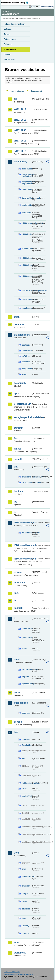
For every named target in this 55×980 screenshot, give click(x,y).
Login (33, 6)
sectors (25, 648)
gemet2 (18, 459)
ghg (16, 467)
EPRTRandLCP (22, 404)
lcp (16, 618)
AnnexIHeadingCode (27, 533)
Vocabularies (10, 49)
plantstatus (27, 637)
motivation (27, 213)
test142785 (27, 796)
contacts (26, 345)
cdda (17, 317)
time (24, 918)
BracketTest (27, 745)
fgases (18, 449)
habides (18, 491)
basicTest (26, 739)
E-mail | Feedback (12, 972)
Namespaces (10, 59)
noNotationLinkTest (27, 783)
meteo (25, 901)
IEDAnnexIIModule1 (23, 523)
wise (16, 942)
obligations (27, 369)
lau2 (16, 601)
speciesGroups (27, 684)
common (19, 324)
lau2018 (18, 608)
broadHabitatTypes (27, 670)
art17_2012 (20, 141)
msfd (17, 659)
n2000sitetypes (27, 265)
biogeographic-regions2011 (27, 183)
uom (16, 853)
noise (17, 692)
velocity (26, 926)
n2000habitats (27, 249)
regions (25, 677)
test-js (25, 789)
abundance (27, 169)
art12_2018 (20, 120)
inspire (18, 572)
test (16, 732)
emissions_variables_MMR (27, 477)
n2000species (27, 276)
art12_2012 (20, 109)
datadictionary (22, 335)
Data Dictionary (24, 19)
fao (16, 438)
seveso (18, 722)
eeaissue (26, 362)
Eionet (15, 19)
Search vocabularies (17, 91)
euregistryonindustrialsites (23, 417)
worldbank (20, 953)
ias (16, 502)
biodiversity (21, 162)
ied (16, 512)
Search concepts (37, 91)
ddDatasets (27, 350)
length (25, 893)
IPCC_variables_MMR (27, 482)
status (25, 374)
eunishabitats (27, 205)
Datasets (8, 29)
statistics (26, 909)
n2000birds (27, 234)
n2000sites (27, 258)
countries (26, 713)
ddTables (26, 356)
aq (15, 99)
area (24, 869)
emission (26, 886)
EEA (16, 3)
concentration (27, 877)
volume (25, 933)
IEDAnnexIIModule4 (23, 559)
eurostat (19, 428)
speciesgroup (27, 308)
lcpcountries (27, 629)
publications (21, 703)
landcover (20, 583)
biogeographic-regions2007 (27, 175)
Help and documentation (14, 24)
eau (24, 758)
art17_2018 (20, 151)
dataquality (27, 189)
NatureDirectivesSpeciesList (27, 290)
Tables (7, 34)
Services (8, 54)
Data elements (10, 39)
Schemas (8, 44)
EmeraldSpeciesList (27, 198)
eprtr (17, 393)
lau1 (16, 593)
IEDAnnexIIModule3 (23, 545)
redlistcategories (27, 299)
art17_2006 (20, 130)
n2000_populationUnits (27, 223)
